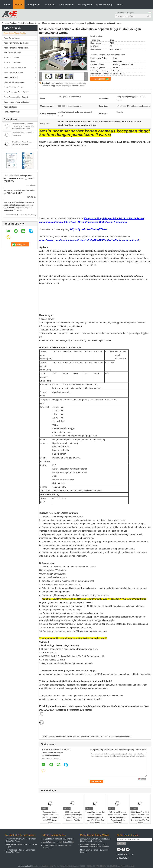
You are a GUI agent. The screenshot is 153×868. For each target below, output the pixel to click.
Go (149, 16)
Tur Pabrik (49, 4)
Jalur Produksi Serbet (12, 53)
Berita (120, 4)
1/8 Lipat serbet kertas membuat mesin (92, 736)
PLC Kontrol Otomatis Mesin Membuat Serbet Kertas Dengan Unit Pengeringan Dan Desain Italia (118, 817)
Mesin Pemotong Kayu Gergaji (16, 97)
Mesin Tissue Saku (11, 77)
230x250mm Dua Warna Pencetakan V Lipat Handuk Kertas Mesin (96, 840)
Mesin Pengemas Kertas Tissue (16, 48)
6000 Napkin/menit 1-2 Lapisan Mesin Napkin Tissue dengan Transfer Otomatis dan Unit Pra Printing (140, 817)
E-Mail (120, 854)
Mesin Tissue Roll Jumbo (13, 73)
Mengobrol (102, 79)
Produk (19, 4)
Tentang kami (33, 4)
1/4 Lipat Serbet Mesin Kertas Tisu (62, 736)
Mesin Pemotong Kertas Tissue (16, 43)
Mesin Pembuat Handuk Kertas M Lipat (58, 842)
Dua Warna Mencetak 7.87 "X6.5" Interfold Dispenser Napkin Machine (94, 846)
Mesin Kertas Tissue (12, 38)
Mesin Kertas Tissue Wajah (14, 82)
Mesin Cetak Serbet (11, 58)
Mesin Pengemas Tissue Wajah (16, 92)
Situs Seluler (123, 858)
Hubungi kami (85, 4)
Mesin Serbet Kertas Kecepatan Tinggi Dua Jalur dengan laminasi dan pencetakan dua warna (23, 126)
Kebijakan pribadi (24, 866)
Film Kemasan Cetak (12, 112)
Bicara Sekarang (104, 4)
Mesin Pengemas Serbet (13, 87)
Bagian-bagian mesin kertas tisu (16, 102)
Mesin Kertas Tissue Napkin (29, 23)
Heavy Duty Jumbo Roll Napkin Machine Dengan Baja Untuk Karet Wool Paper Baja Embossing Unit (95, 817)
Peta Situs (129, 854)
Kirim (121, 844)
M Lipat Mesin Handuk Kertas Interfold (58, 839)
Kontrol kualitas (66, 4)
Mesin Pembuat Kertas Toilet (15, 68)
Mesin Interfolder (10, 107)
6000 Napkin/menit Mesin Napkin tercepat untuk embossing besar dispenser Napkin (73, 816)
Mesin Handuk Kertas (12, 63)
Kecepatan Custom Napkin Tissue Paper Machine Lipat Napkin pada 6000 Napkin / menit (50, 817)
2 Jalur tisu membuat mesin (120, 736)
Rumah (7, 4)
